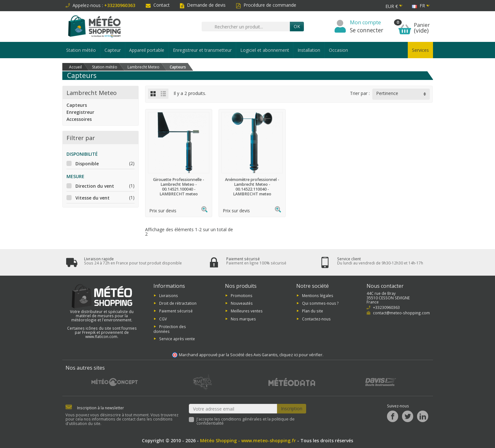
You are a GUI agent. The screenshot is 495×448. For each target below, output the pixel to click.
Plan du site (313, 311)
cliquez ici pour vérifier (301, 355)
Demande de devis (203, 5)
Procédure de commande (266, 5)
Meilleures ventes (247, 311)
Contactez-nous (316, 318)
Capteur (113, 50)
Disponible (87, 164)
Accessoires (79, 119)
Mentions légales (318, 295)
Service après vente (177, 338)
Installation (309, 50)
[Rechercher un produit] (246, 27)
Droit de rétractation (178, 303)
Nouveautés (242, 303)
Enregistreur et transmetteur (202, 50)
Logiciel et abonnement (265, 50)
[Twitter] (408, 417)
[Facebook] (393, 417)
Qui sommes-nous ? (320, 303)
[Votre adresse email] (233, 409)
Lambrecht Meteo (92, 93)
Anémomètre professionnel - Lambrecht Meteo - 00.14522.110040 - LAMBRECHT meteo (252, 187)
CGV (163, 318)
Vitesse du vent (93, 198)
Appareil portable (147, 50)
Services (420, 50)
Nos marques (243, 318)
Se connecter (367, 30)
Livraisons (169, 295)
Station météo (81, 50)
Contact (158, 5)
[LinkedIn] (423, 417)
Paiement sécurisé (176, 311)
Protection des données (170, 329)
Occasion (338, 50)
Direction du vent (95, 186)
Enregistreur (80, 112)
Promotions (242, 295)
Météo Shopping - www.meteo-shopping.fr (248, 440)
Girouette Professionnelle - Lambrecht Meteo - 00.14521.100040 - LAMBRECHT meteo (179, 187)
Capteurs (77, 105)
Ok (297, 26)
